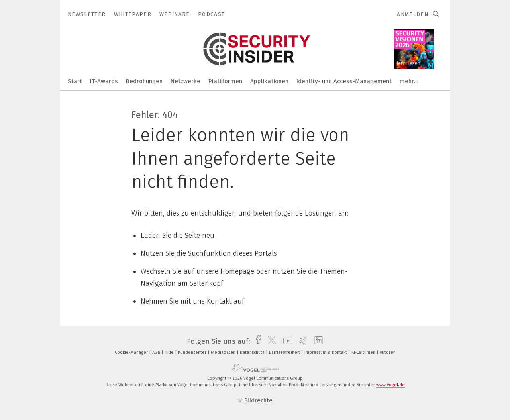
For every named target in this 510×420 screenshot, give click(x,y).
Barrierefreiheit (285, 352)
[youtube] (286, 341)
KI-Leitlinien (364, 352)
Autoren (388, 352)
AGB (157, 352)
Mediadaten (224, 352)
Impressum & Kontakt (326, 352)
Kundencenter (193, 352)
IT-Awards (104, 81)
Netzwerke (185, 81)
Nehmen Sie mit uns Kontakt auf (192, 301)
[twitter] (270, 341)
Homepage (237, 271)
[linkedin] (317, 341)
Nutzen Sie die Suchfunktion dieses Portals (209, 253)
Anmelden (413, 14)
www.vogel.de (390, 385)
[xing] (301, 341)
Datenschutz (253, 352)
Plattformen (225, 81)
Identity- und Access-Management (344, 81)
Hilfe (170, 352)
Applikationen (269, 81)
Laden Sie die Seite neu (178, 236)
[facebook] (256, 341)
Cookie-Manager (132, 352)
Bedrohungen (144, 81)
